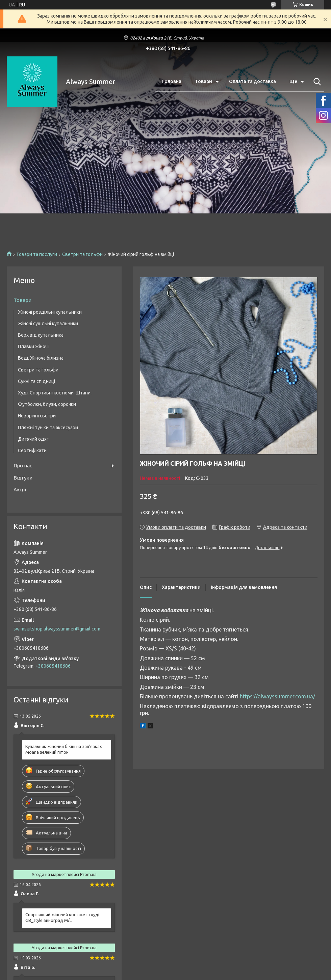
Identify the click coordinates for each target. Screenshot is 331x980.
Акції (20, 489)
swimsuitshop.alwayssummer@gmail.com (57, 629)
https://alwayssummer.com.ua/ (277, 696)
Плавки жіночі (33, 346)
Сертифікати (32, 450)
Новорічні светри (37, 416)
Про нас (23, 466)
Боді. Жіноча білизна (41, 358)
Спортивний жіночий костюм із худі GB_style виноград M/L (62, 917)
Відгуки (23, 478)
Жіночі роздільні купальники (50, 312)
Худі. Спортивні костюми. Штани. (55, 393)
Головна (172, 81)
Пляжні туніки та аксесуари (48, 428)
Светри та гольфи (82, 254)
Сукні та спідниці (36, 381)
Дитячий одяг (33, 439)
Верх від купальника (41, 335)
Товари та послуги (37, 254)
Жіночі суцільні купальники (48, 324)
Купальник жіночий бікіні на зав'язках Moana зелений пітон (64, 749)
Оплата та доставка (252, 81)
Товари (203, 81)
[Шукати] (316, 82)
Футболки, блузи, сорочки (47, 404)
